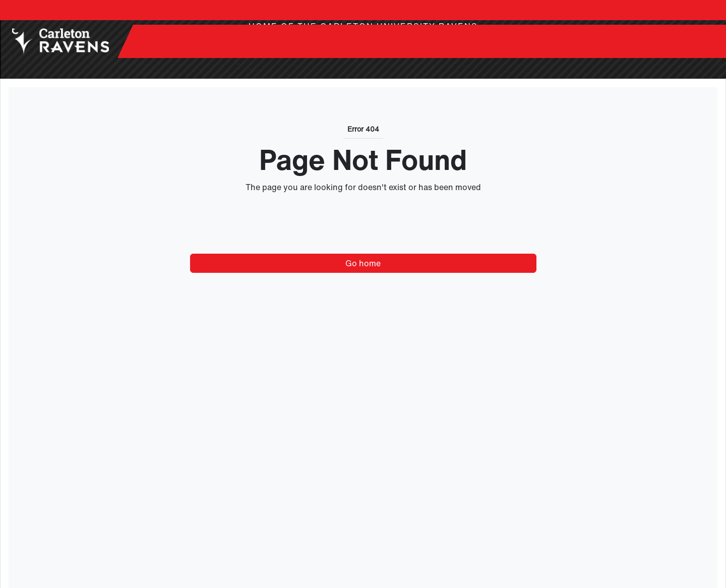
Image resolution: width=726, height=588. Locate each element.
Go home (363, 263)
